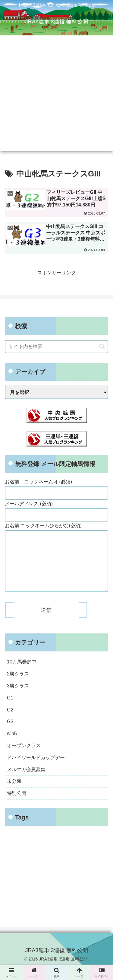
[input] (56, 347)
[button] (102, 346)
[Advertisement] (56, 95)
